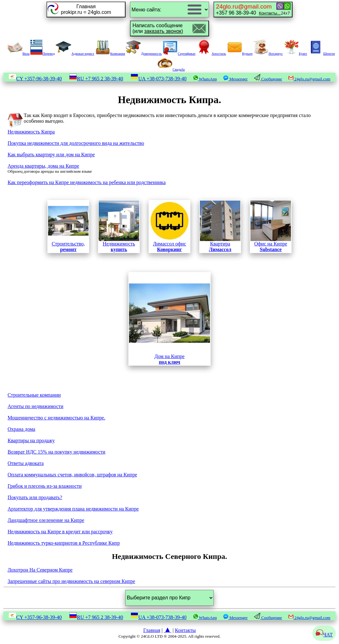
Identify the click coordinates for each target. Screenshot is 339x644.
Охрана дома (21, 429)
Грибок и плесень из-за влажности (45, 486)
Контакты (185, 630)
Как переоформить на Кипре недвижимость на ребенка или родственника (87, 182)
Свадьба (171, 69)
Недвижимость (119, 226)
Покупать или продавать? (35, 497)
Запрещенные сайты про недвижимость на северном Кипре (71, 581)
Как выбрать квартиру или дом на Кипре (51, 155)
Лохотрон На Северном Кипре (40, 570)
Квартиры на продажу (31, 440)
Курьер (240, 53)
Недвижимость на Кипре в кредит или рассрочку (60, 532)
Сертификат (179, 53)
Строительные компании (34, 395)
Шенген (321, 53)
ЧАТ (324, 635)
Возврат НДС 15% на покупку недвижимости (56, 452)
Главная (152, 630)
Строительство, (68, 226)
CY (35, 79)
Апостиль (211, 53)
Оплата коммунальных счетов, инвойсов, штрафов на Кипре (72, 475)
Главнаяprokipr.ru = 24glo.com (86, 9)
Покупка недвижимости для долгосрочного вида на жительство (76, 143)
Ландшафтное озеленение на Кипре (46, 520)
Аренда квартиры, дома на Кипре (43, 166)
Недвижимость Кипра (31, 132)
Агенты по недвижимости (35, 406)
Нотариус (268, 53)
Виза (18, 53)
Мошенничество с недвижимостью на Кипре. (56, 418)
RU (96, 79)
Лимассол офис (169, 226)
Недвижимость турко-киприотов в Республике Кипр (64, 543)
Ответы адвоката (26, 463)
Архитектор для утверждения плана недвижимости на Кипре (73, 509)
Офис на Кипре (271, 244)
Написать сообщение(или (158, 28)
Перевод (43, 53)
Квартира (220, 226)
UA (159, 79)
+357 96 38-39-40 (248, 9)
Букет (295, 53)
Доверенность (144, 53)
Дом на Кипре (169, 319)
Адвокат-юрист (75, 53)
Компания (110, 53)
